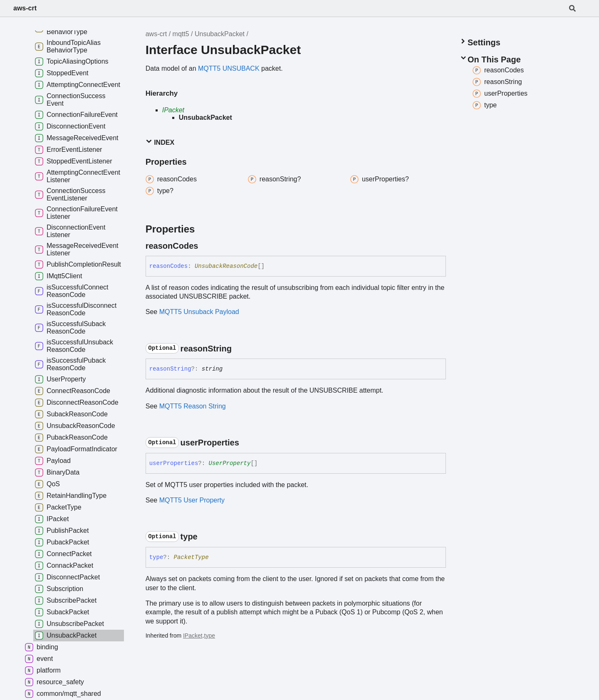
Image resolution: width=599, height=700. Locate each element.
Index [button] (160, 142)
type (210, 636)
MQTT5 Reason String (193, 406)
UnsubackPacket (220, 34)
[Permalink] (205, 246)
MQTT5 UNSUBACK (229, 68)
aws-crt (25, 8)
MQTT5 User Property (192, 500)
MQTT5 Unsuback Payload (199, 312)
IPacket (173, 110)
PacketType (191, 557)
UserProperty (230, 463)
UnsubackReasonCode (226, 266)
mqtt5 (181, 34)
